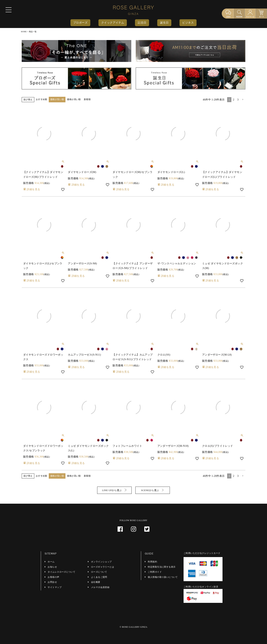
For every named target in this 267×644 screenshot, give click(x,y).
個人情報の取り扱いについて (163, 577)
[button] (243, 100)
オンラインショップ (101, 562)
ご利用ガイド (155, 572)
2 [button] (234, 100)
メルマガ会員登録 (100, 587)
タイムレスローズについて (61, 572)
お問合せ (52, 582)
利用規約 (152, 562)
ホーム (51, 562)
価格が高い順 (74, 99)
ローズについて (99, 572)
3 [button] (238, 100)
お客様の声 (53, 577)
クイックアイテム (113, 23)
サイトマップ (55, 587)
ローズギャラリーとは (103, 567)
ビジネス (188, 23)
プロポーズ (80, 23)
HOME (24, 32)
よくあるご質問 (99, 577)
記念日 (142, 23)
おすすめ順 (42, 99)
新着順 (87, 99)
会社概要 (96, 582)
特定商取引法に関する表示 (162, 567)
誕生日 (164, 23)
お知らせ (52, 567)
